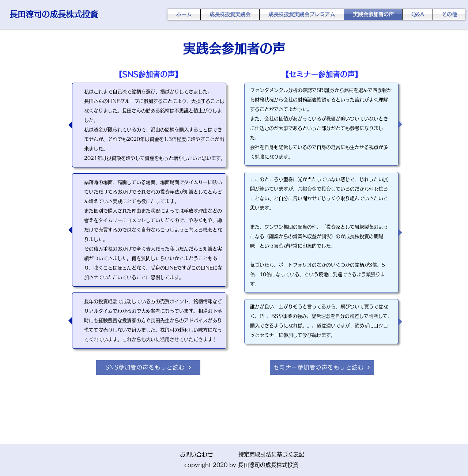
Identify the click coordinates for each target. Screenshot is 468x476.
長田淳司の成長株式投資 (54, 14)
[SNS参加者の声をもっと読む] (148, 367)
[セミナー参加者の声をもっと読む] (322, 367)
